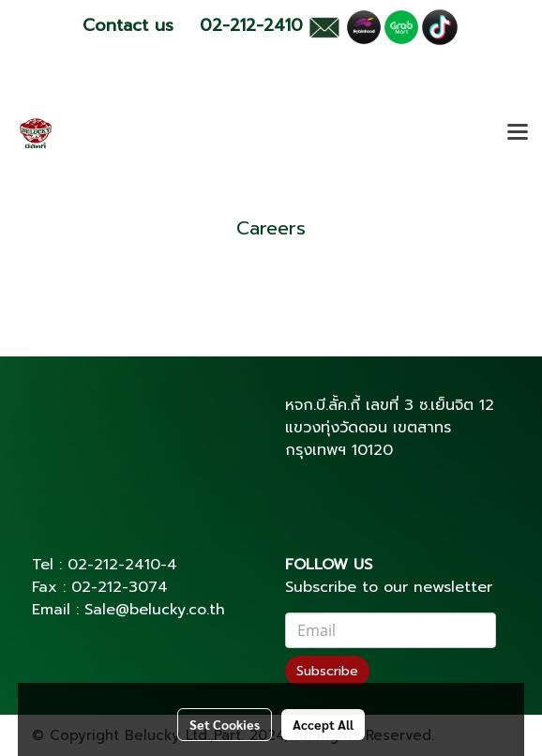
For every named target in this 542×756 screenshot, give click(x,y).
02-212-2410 (114, 565)
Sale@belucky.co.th (155, 610)
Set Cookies (225, 724)
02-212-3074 (120, 587)
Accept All (323, 724)
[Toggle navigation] (518, 133)
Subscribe (327, 671)
